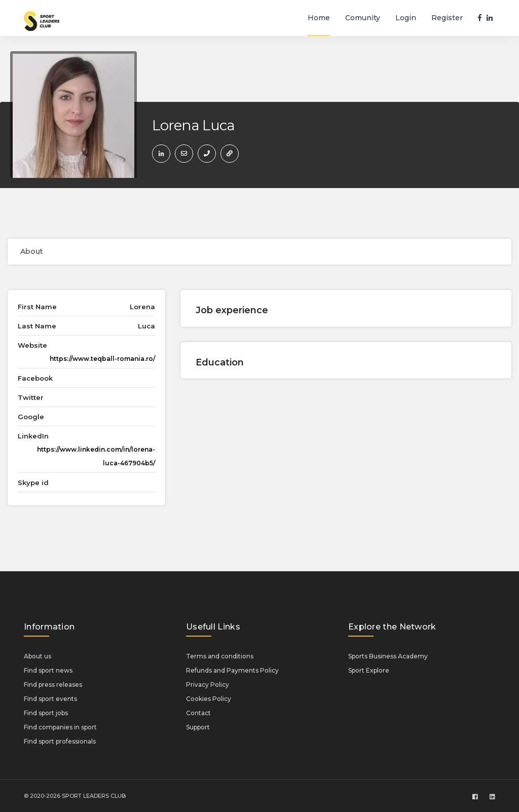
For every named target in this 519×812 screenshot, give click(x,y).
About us (38, 656)
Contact (198, 713)
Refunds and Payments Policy (232, 670)
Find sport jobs (46, 713)
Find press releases (53, 685)
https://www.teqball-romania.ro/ (102, 359)
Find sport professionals (60, 741)
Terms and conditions (220, 656)
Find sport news (48, 670)
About (32, 251)
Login (406, 18)
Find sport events (50, 699)
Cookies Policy (209, 699)
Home (319, 18)
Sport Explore (369, 670)
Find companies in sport (60, 727)
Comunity (363, 18)
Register (447, 18)
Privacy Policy (208, 685)
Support (198, 727)
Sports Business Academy (388, 656)
